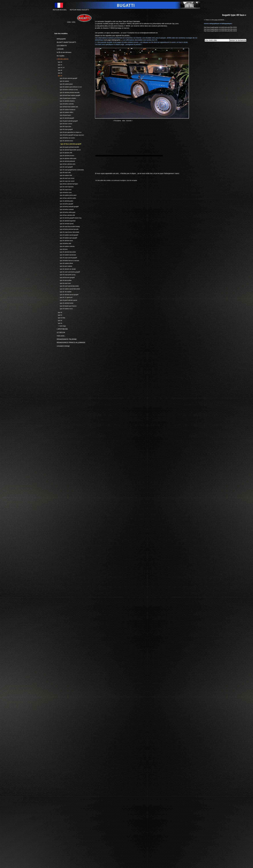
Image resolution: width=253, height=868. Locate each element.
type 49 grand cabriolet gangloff (66, 121)
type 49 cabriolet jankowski (65, 161)
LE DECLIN (60, 332)
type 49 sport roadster (63, 266)
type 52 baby (60, 317)
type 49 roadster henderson (65, 109)
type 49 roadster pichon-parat (65, 195)
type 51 (58, 315)
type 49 (58, 75)
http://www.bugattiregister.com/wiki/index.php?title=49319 (220, 31)
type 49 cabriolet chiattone (65, 101)
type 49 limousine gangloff (64, 277)
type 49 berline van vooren (65, 138)
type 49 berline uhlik (63, 243)
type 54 (58, 323)
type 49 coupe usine (63, 126)
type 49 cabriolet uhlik (63, 152)
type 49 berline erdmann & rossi (66, 89)
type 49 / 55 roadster (63, 291)
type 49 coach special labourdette (67, 286)
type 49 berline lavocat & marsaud (67, 260)
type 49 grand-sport (63, 115)
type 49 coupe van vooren (64, 181)
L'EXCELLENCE (61, 59)
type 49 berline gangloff (64, 203)
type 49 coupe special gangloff (66, 257)
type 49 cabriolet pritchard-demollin (67, 92)
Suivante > (129, 121)
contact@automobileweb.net (149, 33)
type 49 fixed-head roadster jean (66, 106)
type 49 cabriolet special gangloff (66, 294)
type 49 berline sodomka (64, 104)
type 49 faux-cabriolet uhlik (65, 215)
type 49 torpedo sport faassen (65, 306)
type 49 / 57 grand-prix (63, 297)
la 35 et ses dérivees (63, 52)
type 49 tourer (61, 249)
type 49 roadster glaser (64, 84)
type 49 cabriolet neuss (64, 240)
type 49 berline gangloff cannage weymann (69, 135)
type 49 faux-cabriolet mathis (65, 198)
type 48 (58, 73)
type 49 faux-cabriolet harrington (66, 184)
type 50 (58, 312)
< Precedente (117, 121)
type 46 (58, 70)
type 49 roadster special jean (65, 254)
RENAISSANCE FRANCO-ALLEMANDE (70, 342)
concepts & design (62, 345)
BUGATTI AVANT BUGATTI (65, 42)
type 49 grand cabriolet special (66, 300)
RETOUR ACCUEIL (60, 10)
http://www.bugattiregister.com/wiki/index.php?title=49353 (220, 27)
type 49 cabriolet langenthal (65, 220)
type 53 (58, 320)
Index (123, 121)
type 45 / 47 (60, 67)
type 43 (58, 62)
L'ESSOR (59, 48)
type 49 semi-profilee (63, 280)
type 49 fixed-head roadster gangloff (67, 95)
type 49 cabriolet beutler (64, 303)
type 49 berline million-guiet (65, 212)
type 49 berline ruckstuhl (64, 209)
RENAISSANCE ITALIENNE (65, 339)
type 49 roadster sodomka (64, 246)
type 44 (58, 64)
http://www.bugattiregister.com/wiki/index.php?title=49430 (220, 29)
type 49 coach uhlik (63, 172)
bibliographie (60, 38)
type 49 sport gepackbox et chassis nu (68, 132)
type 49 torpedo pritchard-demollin (67, 147)
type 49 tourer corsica (63, 123)
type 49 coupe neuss (63, 189)
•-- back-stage (60, 326)
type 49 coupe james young (65, 274)
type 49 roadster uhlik (63, 175)
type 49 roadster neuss (64, 308)
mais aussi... (60, 335)
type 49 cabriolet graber (64, 201)
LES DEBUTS (61, 45)
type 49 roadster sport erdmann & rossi (68, 87)
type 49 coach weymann (64, 186)
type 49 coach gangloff (63, 167)
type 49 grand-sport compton (65, 98)
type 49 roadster (62, 81)
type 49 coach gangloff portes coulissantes (69, 169)
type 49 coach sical (63, 283)
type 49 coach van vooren (64, 178)
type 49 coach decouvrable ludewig (67, 226)
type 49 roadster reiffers (64, 112)
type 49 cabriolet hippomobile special (67, 149)
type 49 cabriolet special (64, 223)
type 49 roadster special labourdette (67, 289)
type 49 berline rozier (63, 192)
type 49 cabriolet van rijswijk (65, 269)
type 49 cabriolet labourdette (65, 252)
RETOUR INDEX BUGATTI (79, 10)
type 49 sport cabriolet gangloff (66, 78)
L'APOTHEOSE (61, 329)
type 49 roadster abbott (64, 263)
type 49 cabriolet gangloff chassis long (68, 218)
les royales (59, 55)
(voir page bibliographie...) (113, 40)
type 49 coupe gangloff (64, 129)
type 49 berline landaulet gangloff (66, 206)
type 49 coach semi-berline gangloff (67, 272)
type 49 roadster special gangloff (66, 235)
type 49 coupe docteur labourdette (67, 232)
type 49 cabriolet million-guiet (65, 158)
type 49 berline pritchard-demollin (66, 229)
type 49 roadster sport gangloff (66, 238)
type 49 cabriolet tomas (64, 140)
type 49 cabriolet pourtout (64, 155)
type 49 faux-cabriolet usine (65, 164)
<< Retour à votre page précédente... (215, 20)
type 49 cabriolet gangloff (64, 118)
